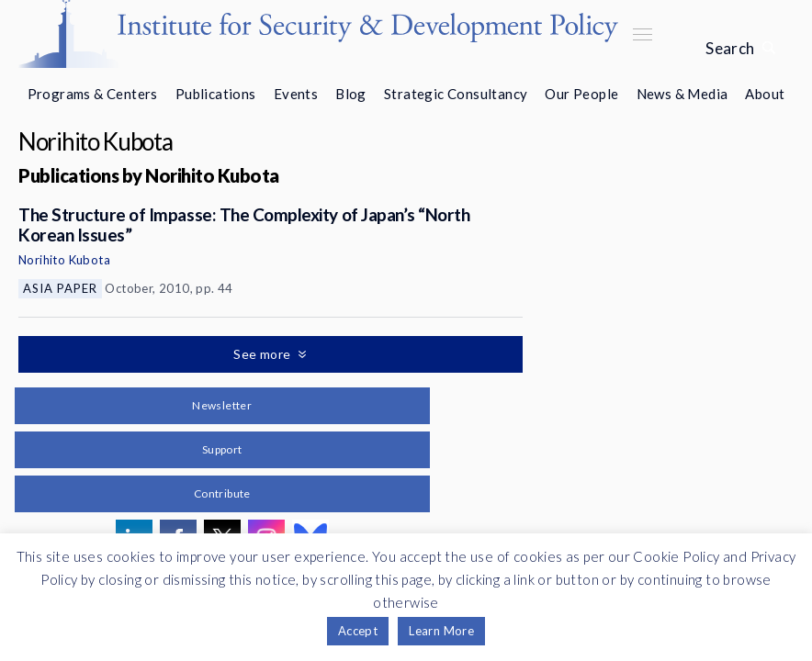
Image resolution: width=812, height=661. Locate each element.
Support (222, 449)
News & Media (682, 94)
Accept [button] (358, 631)
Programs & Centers (93, 94)
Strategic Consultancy (456, 94)
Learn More (441, 631)
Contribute (222, 493)
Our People (581, 94)
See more (264, 354)
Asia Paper (60, 288)
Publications (216, 94)
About (765, 94)
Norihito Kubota (64, 260)
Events (296, 94)
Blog (351, 94)
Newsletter (222, 405)
